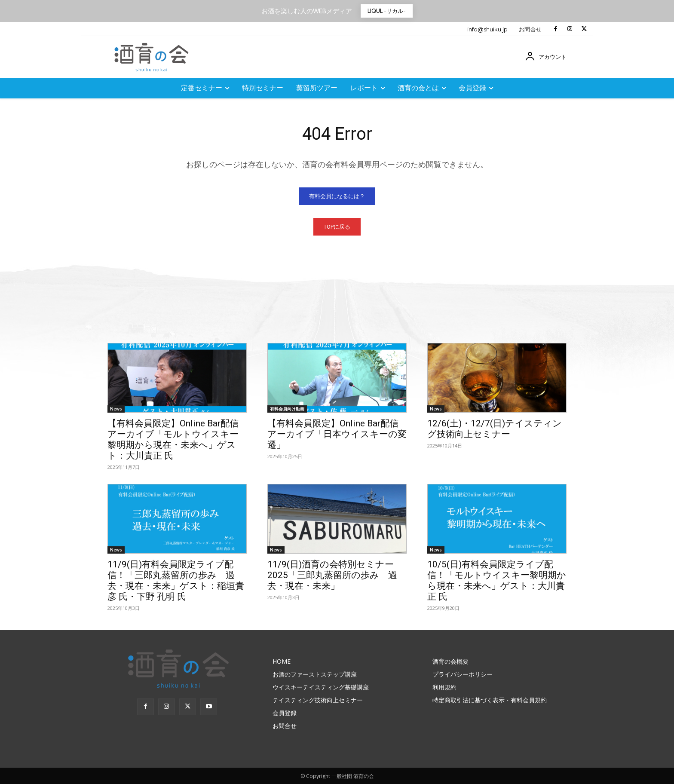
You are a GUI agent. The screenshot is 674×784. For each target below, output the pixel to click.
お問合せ (530, 29)
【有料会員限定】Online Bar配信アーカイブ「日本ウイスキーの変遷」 (337, 434)
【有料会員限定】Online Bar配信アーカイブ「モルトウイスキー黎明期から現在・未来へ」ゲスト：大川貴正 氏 (173, 439)
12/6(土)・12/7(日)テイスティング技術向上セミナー (495, 429)
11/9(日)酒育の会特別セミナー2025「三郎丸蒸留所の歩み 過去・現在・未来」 (332, 575)
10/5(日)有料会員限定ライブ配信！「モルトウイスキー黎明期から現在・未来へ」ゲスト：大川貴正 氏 (497, 580)
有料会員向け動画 (287, 409)
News (116, 409)
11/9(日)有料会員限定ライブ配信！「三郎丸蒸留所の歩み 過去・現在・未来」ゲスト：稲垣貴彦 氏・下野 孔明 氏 (176, 580)
